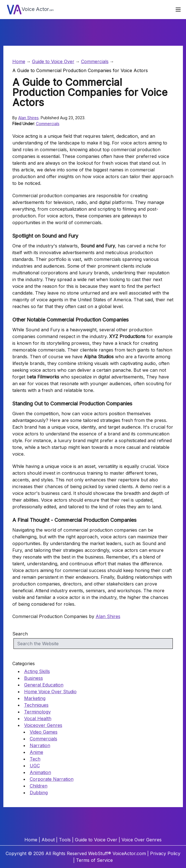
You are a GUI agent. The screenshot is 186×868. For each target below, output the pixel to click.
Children (39, 786)
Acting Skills (37, 671)
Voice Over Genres (142, 840)
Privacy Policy (165, 853)
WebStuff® (100, 853)
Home (19, 61)
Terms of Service (94, 860)
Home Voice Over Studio (50, 692)
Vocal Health (38, 718)
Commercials (95, 61)
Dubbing (39, 793)
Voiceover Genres (43, 725)
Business (34, 678)
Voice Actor (30, 10)
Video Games (44, 732)
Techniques (36, 705)
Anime (36, 752)
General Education (44, 685)
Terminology (37, 712)
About (48, 840)
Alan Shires (28, 118)
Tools (65, 840)
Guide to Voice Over (53, 61)
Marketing (35, 698)
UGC (35, 766)
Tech (35, 759)
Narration (40, 745)
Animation (40, 772)
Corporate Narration (52, 779)
